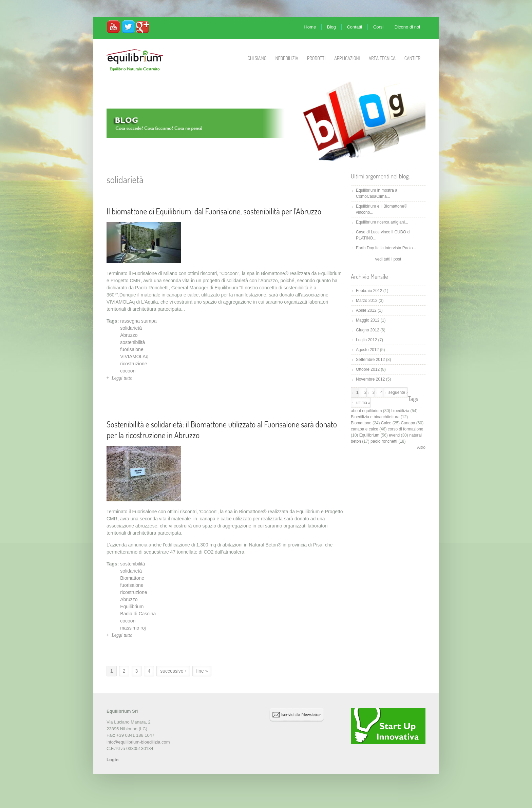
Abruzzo (129, 335)
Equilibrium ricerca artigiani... (382, 222)
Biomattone (132, 578)
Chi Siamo (257, 58)
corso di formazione (406, 429)
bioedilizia (400, 411)
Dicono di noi (407, 27)
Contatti (354, 27)
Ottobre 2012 (368, 369)
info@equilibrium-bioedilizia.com (138, 742)
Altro (421, 447)
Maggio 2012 (368, 320)
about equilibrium (366, 411)
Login (112, 760)
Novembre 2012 (370, 379)
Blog (331, 27)
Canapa (408, 423)
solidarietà (131, 328)
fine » (202, 671)
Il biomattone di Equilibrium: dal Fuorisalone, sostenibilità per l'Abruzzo (214, 211)
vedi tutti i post (388, 259)
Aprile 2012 (366, 310)
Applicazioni (347, 58)
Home (310, 27)
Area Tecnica (382, 58)
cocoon (128, 371)
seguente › (398, 392)
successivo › (173, 671)
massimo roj (133, 628)
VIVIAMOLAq (134, 357)
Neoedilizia (287, 58)
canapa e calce (365, 429)
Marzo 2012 (367, 301)
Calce (386, 423)
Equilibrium (132, 607)
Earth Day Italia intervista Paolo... (386, 248)
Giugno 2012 (368, 330)
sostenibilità (132, 342)
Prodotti (316, 58)
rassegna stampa (138, 321)
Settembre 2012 (370, 360)
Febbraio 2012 (369, 291)
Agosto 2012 (367, 350)
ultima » (363, 403)
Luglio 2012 (366, 340)
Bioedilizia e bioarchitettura (375, 417)
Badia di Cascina (138, 614)
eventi (394, 435)
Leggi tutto (122, 378)
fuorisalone (132, 349)
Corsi (378, 27)
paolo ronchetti (384, 441)
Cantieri (413, 58)
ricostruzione (134, 364)
